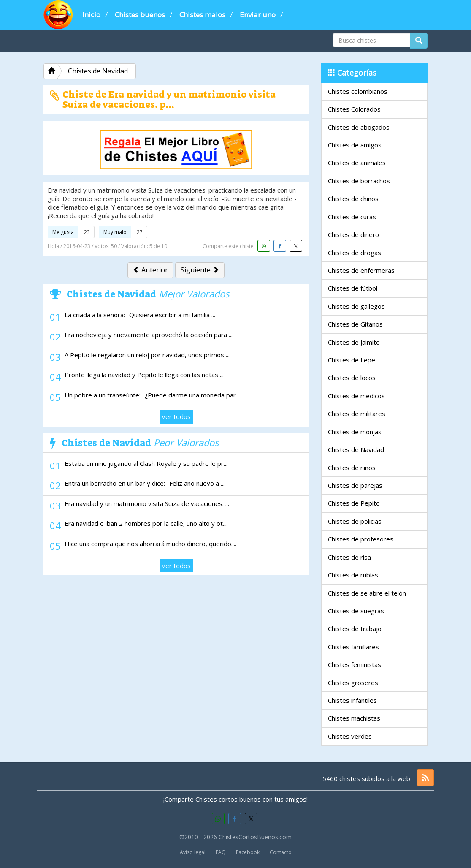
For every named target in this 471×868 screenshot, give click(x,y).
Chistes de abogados (359, 127)
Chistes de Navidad (356, 449)
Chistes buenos (140, 15)
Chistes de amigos (355, 145)
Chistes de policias (355, 521)
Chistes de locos (352, 378)
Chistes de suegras (356, 611)
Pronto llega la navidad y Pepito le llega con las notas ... (144, 375)
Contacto (281, 852)
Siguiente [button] (200, 270)
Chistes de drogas (355, 253)
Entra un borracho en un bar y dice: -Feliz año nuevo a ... (145, 483)
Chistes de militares (357, 414)
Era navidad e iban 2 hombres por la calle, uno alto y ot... (146, 523)
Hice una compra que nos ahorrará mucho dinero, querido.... (150, 544)
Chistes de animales (357, 163)
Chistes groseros (353, 683)
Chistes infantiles (352, 700)
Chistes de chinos (353, 199)
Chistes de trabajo (355, 629)
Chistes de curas (352, 217)
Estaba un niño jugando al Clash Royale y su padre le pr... (146, 463)
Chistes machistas (354, 718)
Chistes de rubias (353, 575)
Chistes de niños (352, 468)
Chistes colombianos (358, 91)
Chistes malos (202, 15)
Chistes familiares (353, 647)
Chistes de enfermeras (361, 270)
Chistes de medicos (356, 396)
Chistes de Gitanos (355, 324)
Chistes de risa (349, 557)
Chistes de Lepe (352, 360)
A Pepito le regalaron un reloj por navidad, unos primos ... (147, 355)
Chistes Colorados (354, 109)
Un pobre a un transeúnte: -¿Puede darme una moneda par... (152, 395)
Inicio (91, 15)
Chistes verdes (350, 736)
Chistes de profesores (361, 539)
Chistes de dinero (353, 234)
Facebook (248, 852)
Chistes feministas (355, 664)
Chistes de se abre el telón (367, 593)
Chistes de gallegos (356, 306)
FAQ (221, 852)
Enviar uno (258, 15)
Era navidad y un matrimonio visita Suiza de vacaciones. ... (147, 503)
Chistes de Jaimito (354, 342)
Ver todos (176, 416)
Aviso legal (193, 852)
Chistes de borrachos (359, 181)
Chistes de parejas (355, 485)
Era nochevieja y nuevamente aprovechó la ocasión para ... (149, 335)
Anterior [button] (150, 270)
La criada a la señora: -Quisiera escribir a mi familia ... (140, 315)
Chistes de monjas (355, 432)
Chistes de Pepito (354, 503)
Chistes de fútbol (353, 288)
